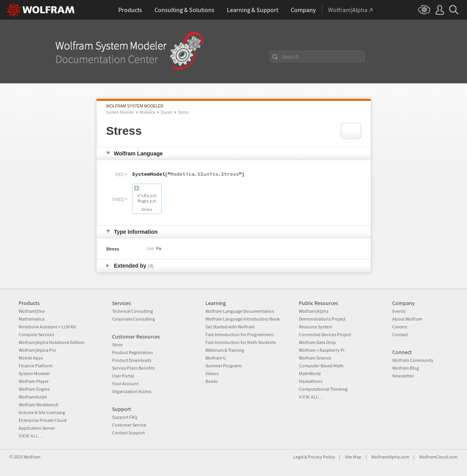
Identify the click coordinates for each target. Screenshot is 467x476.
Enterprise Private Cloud (43, 420)
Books (212, 381)
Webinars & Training (225, 350)
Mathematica (32, 319)
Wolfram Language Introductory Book (243, 319)
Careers (400, 327)
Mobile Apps (31, 358)
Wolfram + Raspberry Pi (322, 350)
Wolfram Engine (34, 389)
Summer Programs (224, 366)
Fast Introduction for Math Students (241, 342)
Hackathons (311, 381)
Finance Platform (36, 366)
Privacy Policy (321, 457)
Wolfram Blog (406, 368)
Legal (298, 457)
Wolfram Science (315, 358)
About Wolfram (407, 319)
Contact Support (128, 433)
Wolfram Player (34, 381)
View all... (31, 436)
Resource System (316, 327)
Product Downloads (132, 360)
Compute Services (36, 334)
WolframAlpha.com (390, 457)
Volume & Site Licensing (42, 412)
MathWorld (310, 373)
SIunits (166, 112)
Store (117, 345)
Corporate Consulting (133, 319)
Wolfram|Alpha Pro (37, 350)
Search (290, 57)
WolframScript (33, 397)
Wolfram (32, 457)
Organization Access (132, 391)
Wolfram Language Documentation (240, 311)
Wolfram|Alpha (314, 311)
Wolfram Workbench (39, 405)
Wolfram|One (32, 311)
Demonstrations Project (322, 319)
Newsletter (403, 376)
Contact (400, 334)
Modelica (147, 112)
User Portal (123, 376)
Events (399, 311)
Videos (212, 373)
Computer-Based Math (321, 366)
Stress (183, 112)
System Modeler (120, 112)
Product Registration (133, 352)
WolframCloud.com (438, 457)
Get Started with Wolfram (230, 327)
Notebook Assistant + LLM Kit (47, 327)
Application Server (37, 428)
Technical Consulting (133, 311)
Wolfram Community (413, 360)
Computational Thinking (323, 389)
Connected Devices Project (325, 334)
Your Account (125, 383)
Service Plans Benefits (133, 368)
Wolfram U (216, 358)
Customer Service (129, 425)
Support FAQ (125, 417)
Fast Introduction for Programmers (240, 334)
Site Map (353, 457)
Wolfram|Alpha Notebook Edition (52, 342)
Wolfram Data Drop (317, 342)
